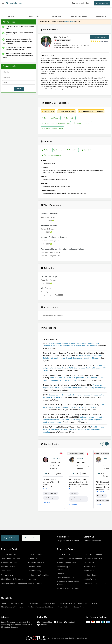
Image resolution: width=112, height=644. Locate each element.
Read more (47, 489)
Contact (19, 89)
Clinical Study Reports (66, 577)
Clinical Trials (89, 562)
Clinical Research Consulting (12, 579)
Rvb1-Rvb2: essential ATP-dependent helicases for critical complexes (74, 406)
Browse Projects (66, 603)
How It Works (33, 603)
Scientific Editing (34, 571)
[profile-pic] (46, 460)
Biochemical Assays (51, 118)
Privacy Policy (63, 607)
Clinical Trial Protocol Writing (95, 558)
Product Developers (78, 17)
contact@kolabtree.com (92, 541)
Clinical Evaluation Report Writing (14, 583)
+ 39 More (73, 504)
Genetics (60, 573)
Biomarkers (101, 496)
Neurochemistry (50, 493)
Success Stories (17, 603)
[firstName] (19, 72)
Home (3, 603)
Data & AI (87, 150)
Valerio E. (107, 458)
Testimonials (82, 603)
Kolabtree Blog (45, 622)
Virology (74, 493)
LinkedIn (42, 625)
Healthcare (32, 579)
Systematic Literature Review (95, 583)
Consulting (73, 150)
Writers (11, 17)
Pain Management (51, 498)
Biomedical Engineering (93, 554)
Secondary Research (36, 562)
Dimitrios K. (55, 458)
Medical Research (35, 583)
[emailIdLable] (19, 82)
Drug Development (83, 123)
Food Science (6, 571)
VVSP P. (80, 458)
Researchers (101, 17)
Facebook (70, 622)
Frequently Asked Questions (68, 541)
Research (58, 150)
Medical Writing (7, 575)
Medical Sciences (91, 575)
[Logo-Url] (14, 3)
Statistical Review (8, 567)
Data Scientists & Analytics (11, 558)
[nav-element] (102, 444)
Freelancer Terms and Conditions (40, 607)
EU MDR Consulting (36, 554)
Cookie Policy (79, 607)
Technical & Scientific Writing (68, 588)
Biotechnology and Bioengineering (64, 568)
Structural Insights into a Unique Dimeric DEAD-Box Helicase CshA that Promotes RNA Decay (75, 368)
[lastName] (19, 77)
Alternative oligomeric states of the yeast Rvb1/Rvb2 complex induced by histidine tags (74, 386)
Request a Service (102, 3)
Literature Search (35, 567)
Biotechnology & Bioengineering (56, 123)
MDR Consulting (90, 571)
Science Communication (53, 128)
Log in (89, 3)
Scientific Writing (34, 558)
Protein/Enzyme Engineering (92, 111)
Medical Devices (63, 554)
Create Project (100, 37)
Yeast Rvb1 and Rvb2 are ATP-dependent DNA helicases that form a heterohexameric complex (73, 429)
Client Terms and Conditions (12, 607)
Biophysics (69, 118)
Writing (46, 150)
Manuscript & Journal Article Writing (68, 583)
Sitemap (95, 603)
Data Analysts (34, 17)
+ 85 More (100, 505)
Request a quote (70, 22)
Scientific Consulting (9, 562)
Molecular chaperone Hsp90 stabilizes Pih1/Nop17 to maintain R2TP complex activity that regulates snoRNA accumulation (73, 419)
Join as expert (78, 3)
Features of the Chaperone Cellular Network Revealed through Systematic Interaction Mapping (72, 357)
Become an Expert (40, 538)
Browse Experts (49, 603)
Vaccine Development (76, 499)
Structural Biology (67, 111)
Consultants (56, 17)
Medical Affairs (90, 567)
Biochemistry (48, 111)
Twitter (58, 622)
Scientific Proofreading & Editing (69, 558)
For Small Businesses (9, 554)
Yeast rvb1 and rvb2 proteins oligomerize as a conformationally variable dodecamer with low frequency (73, 379)
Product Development (52, 155)
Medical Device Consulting (38, 575)
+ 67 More (47, 502)
